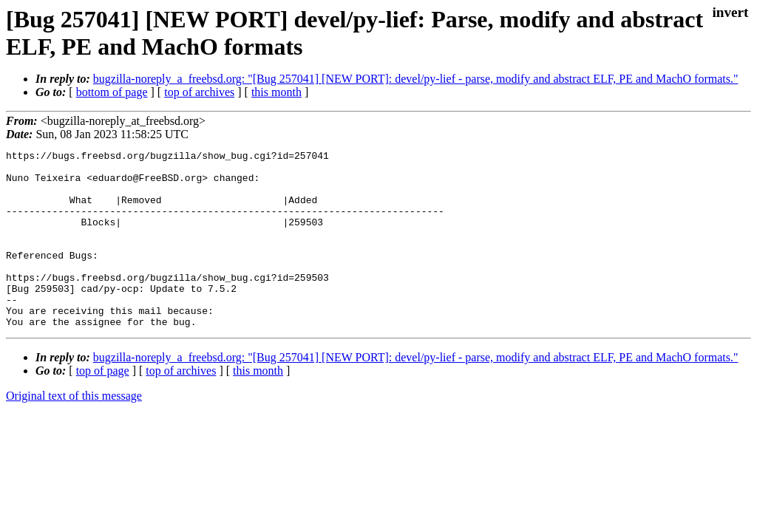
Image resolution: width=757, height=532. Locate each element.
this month (276, 92)
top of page (103, 406)
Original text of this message (74, 431)
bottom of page (112, 92)
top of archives (199, 92)
